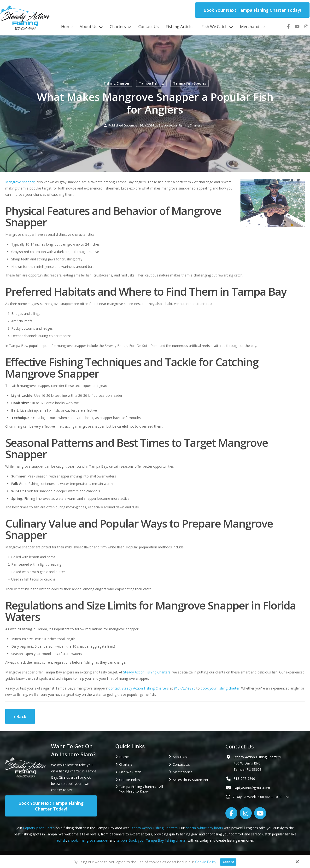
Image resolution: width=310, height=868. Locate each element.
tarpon (122, 840)
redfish (61, 840)
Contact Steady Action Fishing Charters (139, 688)
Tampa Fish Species (190, 83)
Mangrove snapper (20, 182)
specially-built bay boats (205, 828)
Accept (228, 862)
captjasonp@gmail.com (252, 788)
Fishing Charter (117, 83)
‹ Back (20, 716)
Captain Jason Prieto (39, 828)
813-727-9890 (185, 688)
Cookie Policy (205, 862)
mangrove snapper (94, 840)
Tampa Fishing (151, 83)
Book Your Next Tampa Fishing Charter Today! (252, 10)
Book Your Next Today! (51, 806)
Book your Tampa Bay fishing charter (158, 840)
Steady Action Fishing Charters (180, 125)
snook (73, 840)
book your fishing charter (220, 688)
